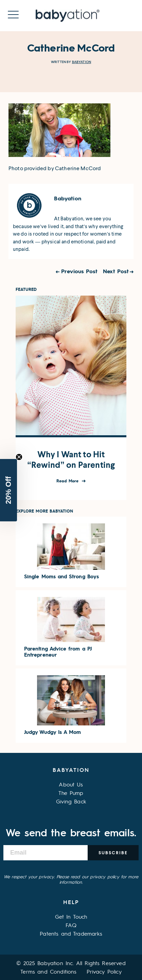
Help (71, 902)
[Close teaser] (19, 457)
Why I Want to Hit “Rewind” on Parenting (71, 460)
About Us (71, 784)
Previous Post (79, 271)
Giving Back (71, 801)
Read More (68, 481)
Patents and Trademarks (71, 933)
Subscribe (113, 853)
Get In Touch (71, 916)
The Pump (71, 793)
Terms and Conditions (48, 971)
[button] (8, 490)
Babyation (82, 62)
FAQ (71, 925)
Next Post (116, 271)
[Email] (46, 853)
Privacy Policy (104, 971)
